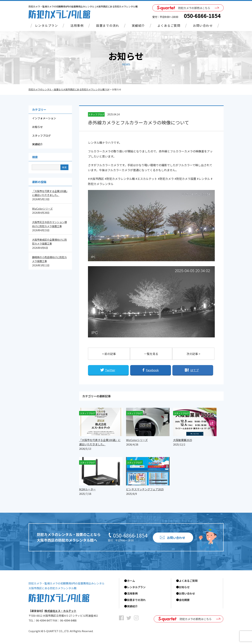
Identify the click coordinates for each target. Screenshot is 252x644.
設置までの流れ (108, 25)
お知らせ (37, 127)
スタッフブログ (41, 135)
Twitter (110, 370)
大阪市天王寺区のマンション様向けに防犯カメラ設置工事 (49, 224)
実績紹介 (138, 25)
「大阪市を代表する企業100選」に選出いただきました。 (50, 193)
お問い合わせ (203, 25)
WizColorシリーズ (42, 209)
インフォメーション (44, 118)
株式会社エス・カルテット (60, 611)
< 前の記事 (109, 354)
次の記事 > (193, 354)
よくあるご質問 (169, 25)
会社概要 (184, 600)
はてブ (195, 370)
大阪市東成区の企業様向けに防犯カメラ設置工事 (49, 242)
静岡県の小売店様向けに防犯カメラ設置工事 (49, 259)
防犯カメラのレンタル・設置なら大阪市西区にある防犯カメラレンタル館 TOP (69, 89)
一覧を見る (151, 354)
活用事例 (77, 25)
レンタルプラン (46, 25)
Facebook (152, 370)
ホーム (131, 581)
